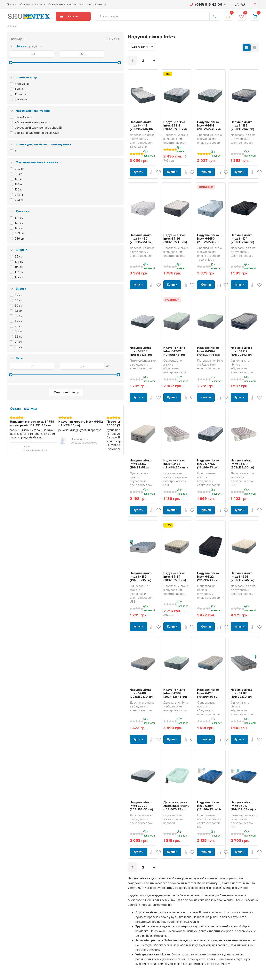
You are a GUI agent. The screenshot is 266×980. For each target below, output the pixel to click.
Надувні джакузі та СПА (96, 911)
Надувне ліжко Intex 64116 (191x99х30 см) (186, 644)
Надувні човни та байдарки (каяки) (103, 946)
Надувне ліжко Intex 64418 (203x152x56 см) (138, 124)
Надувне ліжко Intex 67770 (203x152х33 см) (90, 745)
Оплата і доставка (150, 906)
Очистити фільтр (35, 408)
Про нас (12, 4)
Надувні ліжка (91, 921)
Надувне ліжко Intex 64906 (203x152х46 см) (138, 644)
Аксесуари (89, 961)
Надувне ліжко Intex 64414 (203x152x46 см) (187, 124)
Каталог (69, 18)
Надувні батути (91, 941)
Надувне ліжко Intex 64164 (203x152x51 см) (138, 539)
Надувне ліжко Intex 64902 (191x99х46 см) (138, 334)
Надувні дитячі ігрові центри (99, 936)
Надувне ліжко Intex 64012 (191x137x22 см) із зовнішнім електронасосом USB (236, 747)
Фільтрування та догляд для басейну (104, 956)
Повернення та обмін (62, 4)
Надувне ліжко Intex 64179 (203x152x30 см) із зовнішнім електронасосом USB (235, 438)
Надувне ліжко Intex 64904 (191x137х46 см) (187, 334)
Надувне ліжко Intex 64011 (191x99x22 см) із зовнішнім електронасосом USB (187, 747)
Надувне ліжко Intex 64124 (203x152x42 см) (235, 229)
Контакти (101, 4)
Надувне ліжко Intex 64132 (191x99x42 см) (235, 334)
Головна (12, 26)
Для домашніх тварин (95, 966)
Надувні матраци (92, 916)
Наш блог (86, 4)
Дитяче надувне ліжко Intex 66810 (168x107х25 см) (138, 745)
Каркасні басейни (93, 901)
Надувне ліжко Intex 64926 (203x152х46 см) (236, 539)
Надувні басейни (92, 906)
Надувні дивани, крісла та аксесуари (104, 926)
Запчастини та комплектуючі (99, 971)
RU (243, 5)
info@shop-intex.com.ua (20, 913)
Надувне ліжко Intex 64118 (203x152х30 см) (89, 644)
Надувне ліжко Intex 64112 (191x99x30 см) (235, 644)
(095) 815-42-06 (208, 4)
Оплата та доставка (33, 4)
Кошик (200, 906)
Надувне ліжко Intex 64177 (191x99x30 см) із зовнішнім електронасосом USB (138, 436)
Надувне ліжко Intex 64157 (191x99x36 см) (89, 539)
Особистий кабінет (207, 901)
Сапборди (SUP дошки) (96, 951)
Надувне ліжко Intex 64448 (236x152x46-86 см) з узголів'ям (90, 126)
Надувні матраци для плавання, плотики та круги (111, 931)
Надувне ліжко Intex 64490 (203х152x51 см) (90, 229)
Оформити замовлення (210, 911)
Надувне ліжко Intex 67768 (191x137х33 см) (90, 334)
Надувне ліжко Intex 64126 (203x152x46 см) (138, 229)
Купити (78, 164)
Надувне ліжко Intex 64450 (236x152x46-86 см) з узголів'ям (187, 230)
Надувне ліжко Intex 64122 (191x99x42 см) (186, 539)
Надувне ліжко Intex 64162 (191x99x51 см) (89, 435)
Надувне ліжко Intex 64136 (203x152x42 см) (235, 124)
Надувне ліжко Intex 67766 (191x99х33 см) (187, 435)
